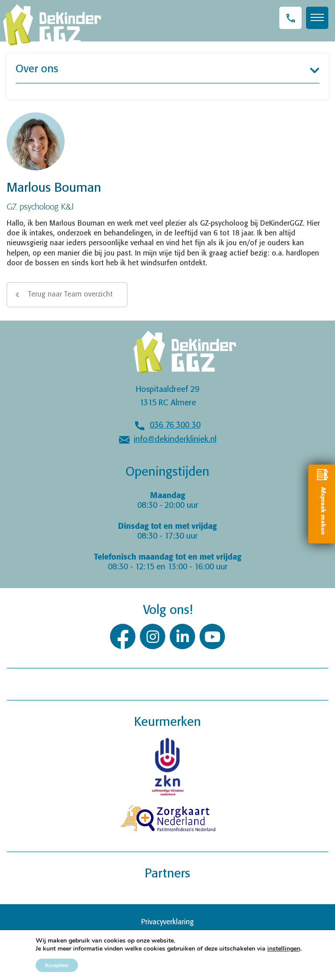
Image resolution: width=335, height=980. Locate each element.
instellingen (284, 949)
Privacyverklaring (167, 922)
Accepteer (57, 965)
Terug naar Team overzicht (70, 294)
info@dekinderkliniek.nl (175, 440)
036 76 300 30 (175, 425)
